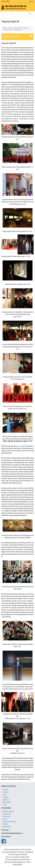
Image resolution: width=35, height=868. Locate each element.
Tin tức (5, 795)
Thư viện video (7, 814)
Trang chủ (5, 28)
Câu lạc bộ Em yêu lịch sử (10, 822)
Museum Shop (7, 827)
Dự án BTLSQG (7, 802)
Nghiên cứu (6, 800)
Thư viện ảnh (7, 817)
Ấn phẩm (6, 824)
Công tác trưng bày (8, 30)
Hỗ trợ (5, 805)
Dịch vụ (5, 819)
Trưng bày (6, 797)
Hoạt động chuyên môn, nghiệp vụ (21, 28)
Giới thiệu (10, 28)
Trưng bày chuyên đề (18, 30)
